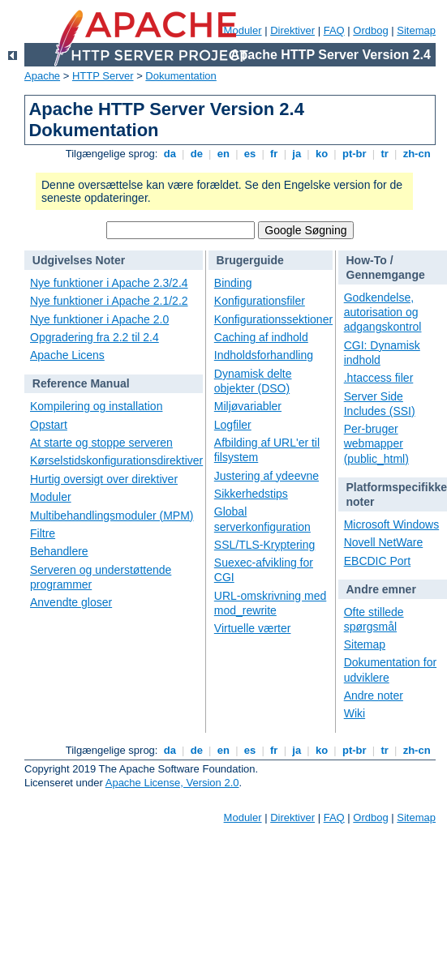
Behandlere (59, 551)
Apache (42, 76)
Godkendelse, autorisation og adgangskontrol (383, 312)
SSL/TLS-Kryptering (265, 545)
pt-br (354, 154)
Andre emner (381, 589)
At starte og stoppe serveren (101, 443)
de (196, 154)
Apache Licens (67, 355)
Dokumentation (181, 76)
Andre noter (374, 695)
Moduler (51, 497)
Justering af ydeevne (266, 476)
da (170, 154)
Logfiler (233, 425)
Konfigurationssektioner (273, 319)
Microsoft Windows (391, 524)
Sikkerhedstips (251, 494)
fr (274, 154)
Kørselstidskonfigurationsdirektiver (116, 460)
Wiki (355, 713)
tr (385, 154)
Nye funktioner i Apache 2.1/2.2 (109, 301)
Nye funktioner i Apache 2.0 (99, 319)
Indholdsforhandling (264, 355)
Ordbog (370, 30)
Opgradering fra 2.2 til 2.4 (95, 337)
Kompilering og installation (96, 406)
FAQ (334, 30)
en (223, 154)
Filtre (43, 533)
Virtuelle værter (253, 628)
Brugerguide (250, 260)
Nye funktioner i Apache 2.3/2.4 (109, 283)
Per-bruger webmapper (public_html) (376, 443)
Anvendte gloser (71, 602)
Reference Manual (81, 383)
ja (297, 154)
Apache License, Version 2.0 (172, 783)
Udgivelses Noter (79, 260)
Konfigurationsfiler (260, 301)
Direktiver (292, 30)
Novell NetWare (384, 542)
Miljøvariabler (248, 406)
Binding (233, 283)
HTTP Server (103, 76)
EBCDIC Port (377, 561)
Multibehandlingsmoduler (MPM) (112, 516)
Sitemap (416, 30)
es (250, 154)
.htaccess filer (379, 378)
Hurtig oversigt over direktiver (104, 479)
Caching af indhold (261, 337)
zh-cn (417, 154)
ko (321, 154)
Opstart (49, 425)
